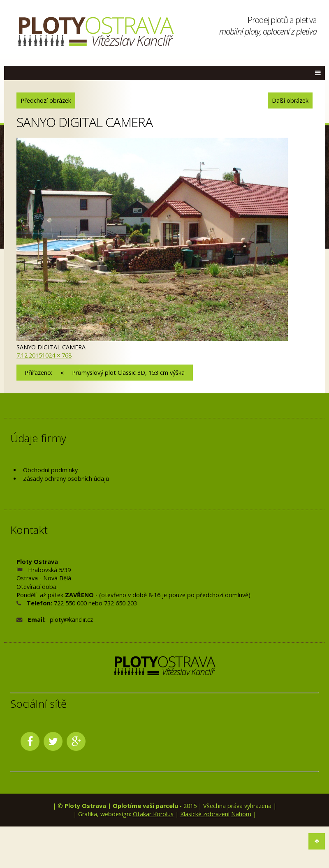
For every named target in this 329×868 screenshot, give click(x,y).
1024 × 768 (57, 355)
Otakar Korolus (153, 814)
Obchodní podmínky (50, 470)
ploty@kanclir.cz (71, 620)
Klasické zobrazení (205, 814)
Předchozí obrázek (46, 100)
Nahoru (241, 814)
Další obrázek (290, 100)
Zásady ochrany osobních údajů (66, 479)
